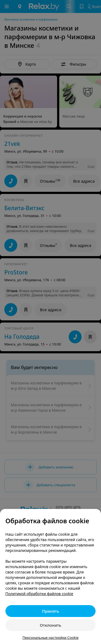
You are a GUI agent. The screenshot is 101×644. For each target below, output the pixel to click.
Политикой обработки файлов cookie (39, 594)
